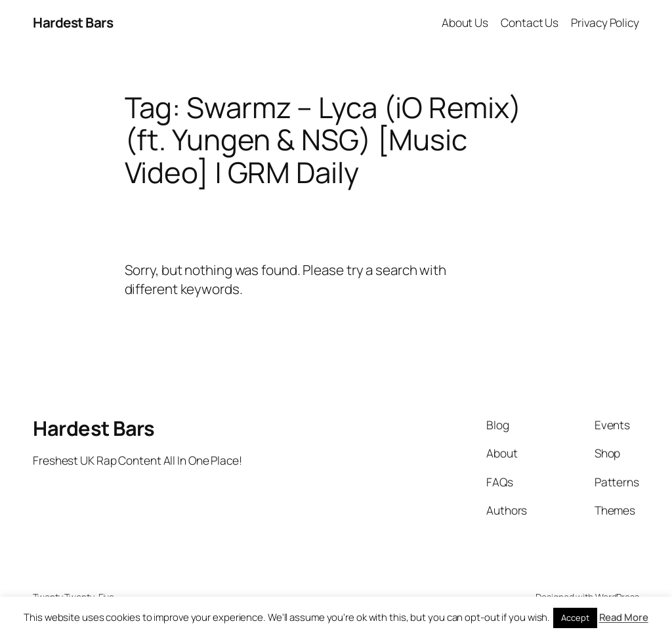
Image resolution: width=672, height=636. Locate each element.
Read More (624, 617)
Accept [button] (575, 618)
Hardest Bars (73, 22)
